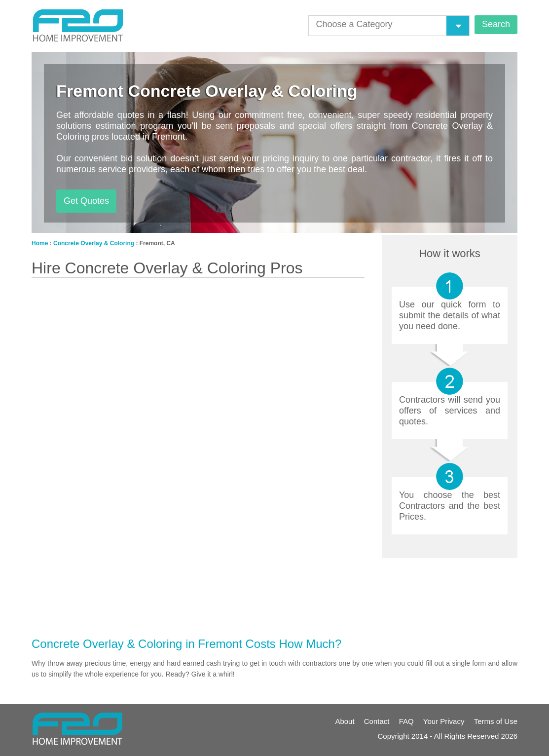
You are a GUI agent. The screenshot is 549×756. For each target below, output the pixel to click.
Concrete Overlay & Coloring (94, 243)
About (345, 721)
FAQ (406, 721)
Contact (377, 721)
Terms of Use (496, 721)
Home (40, 243)
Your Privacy (444, 721)
